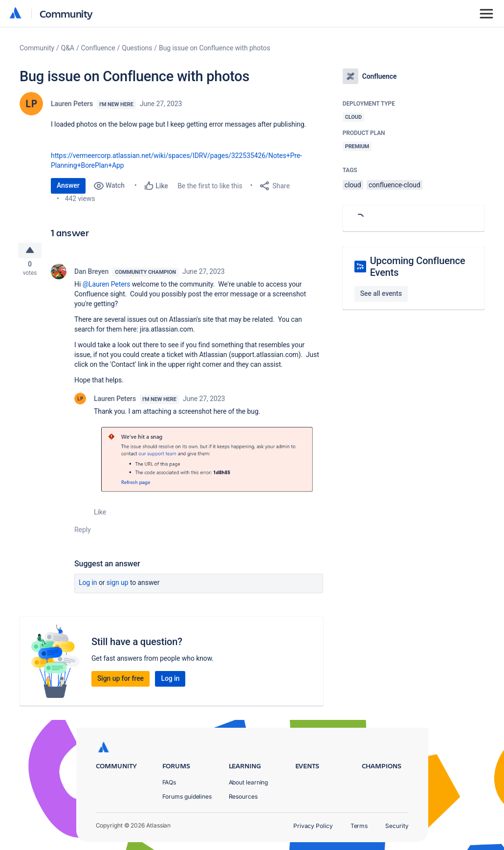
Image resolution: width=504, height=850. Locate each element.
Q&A (68, 48)
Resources (243, 796)
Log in (88, 585)
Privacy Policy (313, 826)
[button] (208, 461)
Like (100, 514)
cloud (353, 185)
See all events (381, 293)
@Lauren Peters (107, 287)
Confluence (98, 48)
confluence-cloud (394, 185)
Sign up (118, 585)
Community (66, 13)
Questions (137, 48)
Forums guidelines (187, 796)
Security (397, 826)
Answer (68, 185)
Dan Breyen (91, 274)
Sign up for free (121, 681)
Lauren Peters (72, 104)
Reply (83, 532)
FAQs (169, 782)
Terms (359, 826)
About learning (249, 782)
